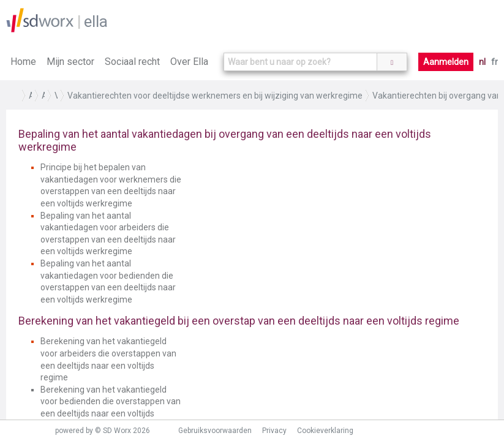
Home (23, 62)
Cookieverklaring (325, 431)
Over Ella (189, 62)
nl (482, 62)
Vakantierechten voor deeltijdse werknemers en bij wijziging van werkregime (215, 96)
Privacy (274, 431)
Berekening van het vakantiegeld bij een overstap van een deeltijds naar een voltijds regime (239, 321)
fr (495, 62)
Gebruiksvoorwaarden (215, 431)
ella (96, 21)
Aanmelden (446, 62)
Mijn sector (70, 62)
